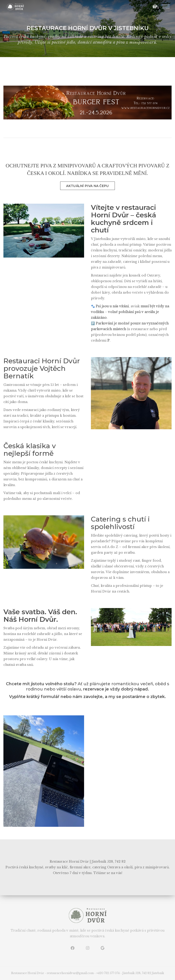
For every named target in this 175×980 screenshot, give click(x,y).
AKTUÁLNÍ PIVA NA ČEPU (87, 186)
